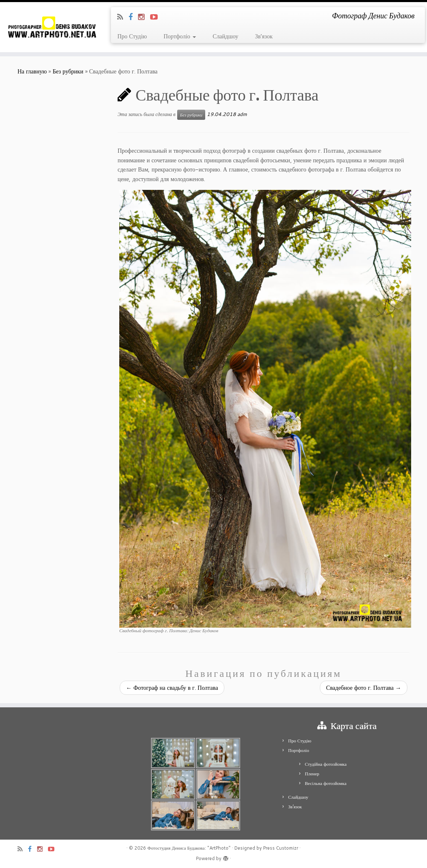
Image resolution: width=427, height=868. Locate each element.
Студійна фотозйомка (326, 764)
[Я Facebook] (133, 17)
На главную (32, 71)
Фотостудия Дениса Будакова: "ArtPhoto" (189, 848)
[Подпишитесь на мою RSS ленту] (123, 17)
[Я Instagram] (144, 17)
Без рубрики (68, 71)
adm (242, 114)
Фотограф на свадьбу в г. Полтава (172, 688)
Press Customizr (281, 848)
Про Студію (132, 36)
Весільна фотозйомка (326, 783)
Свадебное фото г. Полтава (364, 688)
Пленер (312, 774)
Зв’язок (264, 36)
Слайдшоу (225, 36)
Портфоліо (180, 36)
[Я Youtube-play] (157, 17)
